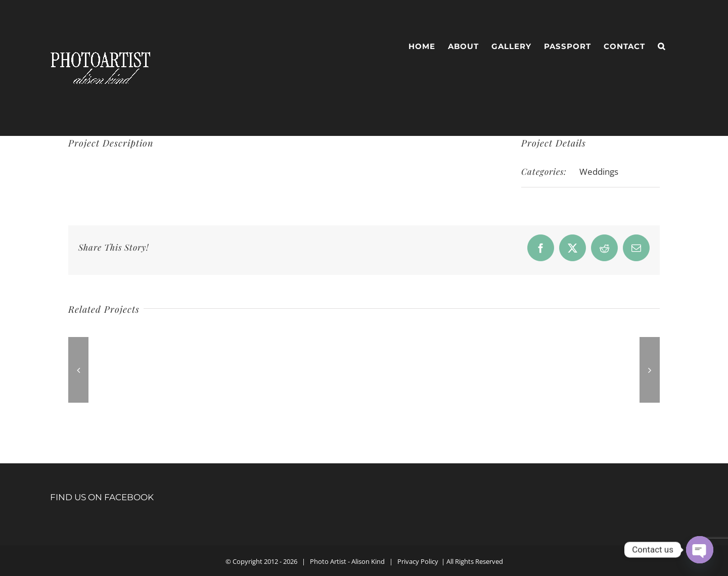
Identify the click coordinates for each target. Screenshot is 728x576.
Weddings (599, 172)
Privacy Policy (418, 561)
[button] (662, 46)
